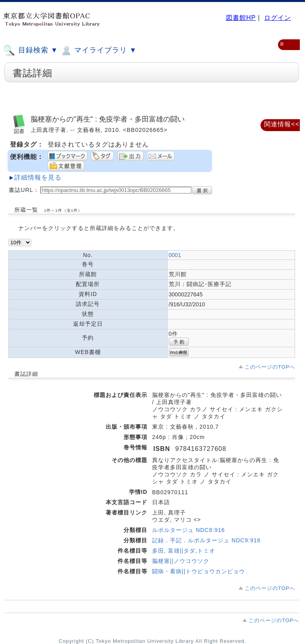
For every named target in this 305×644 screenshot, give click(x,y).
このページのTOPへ (270, 367)
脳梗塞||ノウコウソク (181, 561)
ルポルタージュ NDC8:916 (188, 530)
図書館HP (241, 18)
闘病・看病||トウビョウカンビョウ (199, 571)
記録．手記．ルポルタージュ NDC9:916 (206, 540)
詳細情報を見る (38, 177)
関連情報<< (282, 124)
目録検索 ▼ (31, 50)
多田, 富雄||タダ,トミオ (184, 551)
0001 (175, 255)
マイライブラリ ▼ (98, 50)
